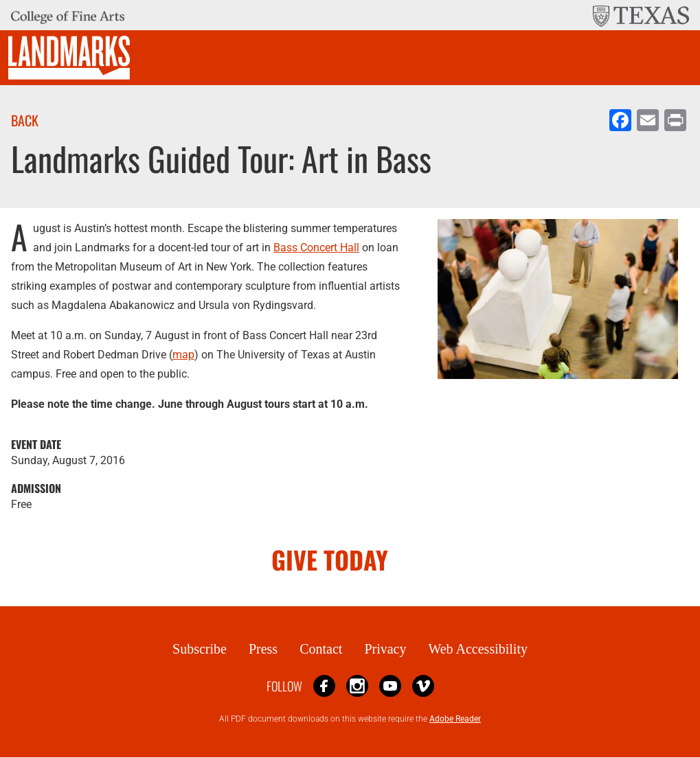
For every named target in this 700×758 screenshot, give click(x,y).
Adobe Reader (455, 719)
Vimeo (423, 686)
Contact (321, 649)
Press (263, 649)
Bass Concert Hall (316, 248)
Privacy (385, 649)
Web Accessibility (477, 649)
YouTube (390, 686)
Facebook (324, 686)
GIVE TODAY (330, 559)
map (183, 355)
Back (25, 120)
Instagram (357, 686)
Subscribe (200, 649)
